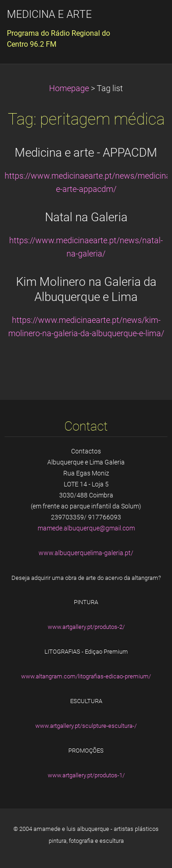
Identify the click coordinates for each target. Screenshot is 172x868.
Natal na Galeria (86, 217)
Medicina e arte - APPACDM (86, 153)
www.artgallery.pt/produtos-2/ (86, 627)
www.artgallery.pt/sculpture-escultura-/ (86, 726)
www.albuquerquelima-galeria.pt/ (86, 553)
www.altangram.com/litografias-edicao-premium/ (86, 676)
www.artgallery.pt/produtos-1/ (86, 775)
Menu (147, 21)
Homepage (69, 88)
